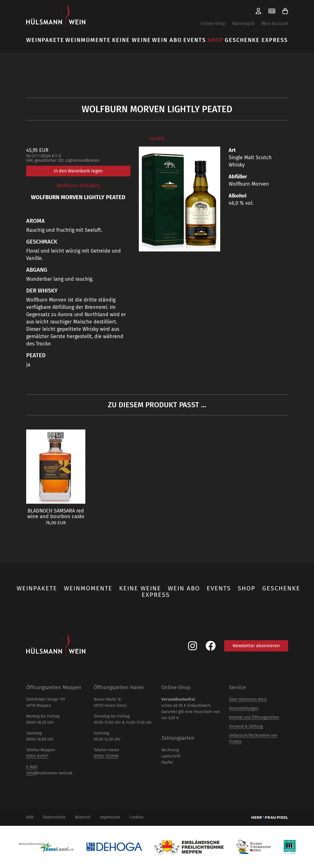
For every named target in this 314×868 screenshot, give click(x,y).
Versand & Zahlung (246, 726)
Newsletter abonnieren (256, 646)
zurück (157, 138)
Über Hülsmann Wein (248, 699)
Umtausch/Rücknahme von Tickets (253, 738)
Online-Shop (213, 23)
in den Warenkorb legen (78, 171)
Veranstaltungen (244, 708)
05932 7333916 (106, 756)
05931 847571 (37, 756)
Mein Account (275, 23)
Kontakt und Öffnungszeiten (254, 717)
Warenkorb (243, 23)
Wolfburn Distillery (78, 186)
